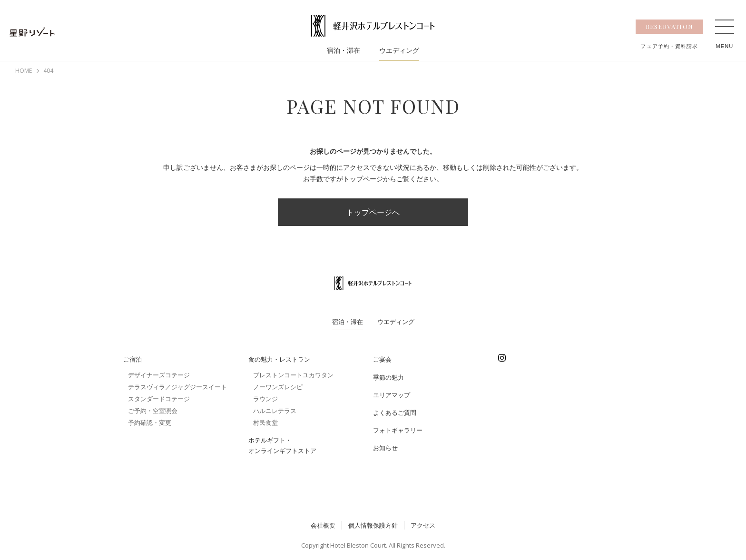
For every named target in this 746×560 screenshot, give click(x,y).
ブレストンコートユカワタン (293, 375)
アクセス (423, 525)
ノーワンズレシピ (278, 387)
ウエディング (399, 51)
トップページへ (373, 212)
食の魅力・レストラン (279, 359)
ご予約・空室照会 (153, 411)
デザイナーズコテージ (159, 375)
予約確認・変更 (150, 422)
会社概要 (323, 525)
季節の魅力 (388, 377)
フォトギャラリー (398, 430)
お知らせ (385, 448)
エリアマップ (392, 395)
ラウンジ (265, 399)
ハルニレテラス (275, 411)
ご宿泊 (133, 359)
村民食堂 (265, 422)
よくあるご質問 (395, 413)
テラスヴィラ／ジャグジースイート (177, 387)
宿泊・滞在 (344, 51)
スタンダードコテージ (159, 399)
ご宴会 (382, 359)
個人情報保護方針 (373, 525)
